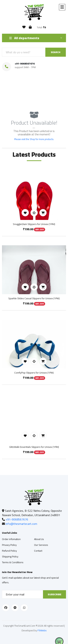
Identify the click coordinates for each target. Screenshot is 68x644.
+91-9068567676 (25, 64)
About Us (39, 539)
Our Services (41, 545)
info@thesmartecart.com (21, 524)
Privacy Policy (9, 545)
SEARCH (56, 52)
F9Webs (42, 630)
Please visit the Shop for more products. (34, 139)
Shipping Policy (10, 557)
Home (22, 97)
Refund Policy (9, 551)
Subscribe (54, 594)
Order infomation (11, 539)
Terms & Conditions (13, 562)
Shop (34, 97)
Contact (38, 551)
